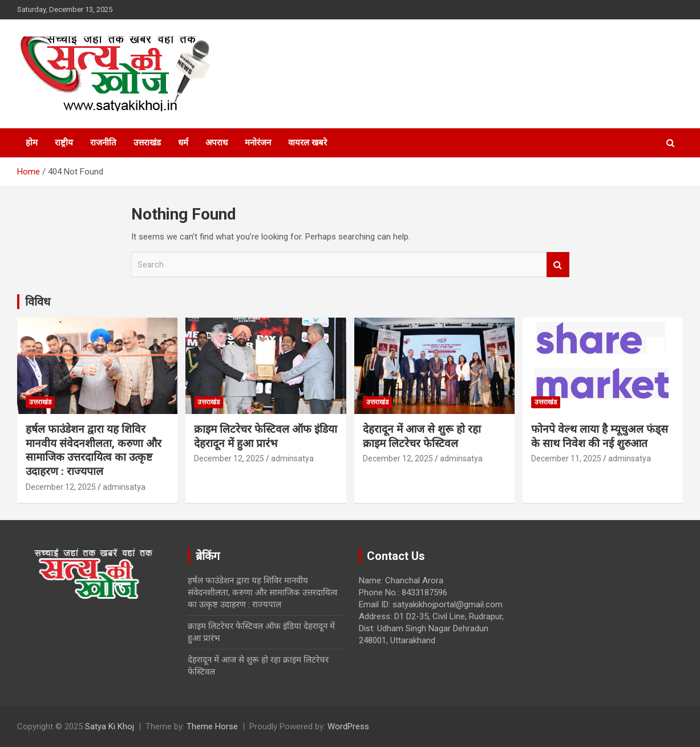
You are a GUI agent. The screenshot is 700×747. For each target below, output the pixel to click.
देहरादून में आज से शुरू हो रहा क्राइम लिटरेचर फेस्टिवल (422, 436)
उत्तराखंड (147, 143)
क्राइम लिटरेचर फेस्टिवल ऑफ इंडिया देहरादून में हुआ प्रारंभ (266, 436)
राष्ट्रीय (64, 143)
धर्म (183, 143)
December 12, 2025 (61, 487)
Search (558, 265)
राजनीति (103, 143)
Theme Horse (212, 726)
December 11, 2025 (566, 458)
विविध (38, 302)
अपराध (217, 143)
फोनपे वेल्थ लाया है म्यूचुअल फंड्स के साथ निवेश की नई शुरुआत (600, 436)
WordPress (348, 726)
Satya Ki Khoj (110, 726)
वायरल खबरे (307, 143)
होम (32, 143)
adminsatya (124, 487)
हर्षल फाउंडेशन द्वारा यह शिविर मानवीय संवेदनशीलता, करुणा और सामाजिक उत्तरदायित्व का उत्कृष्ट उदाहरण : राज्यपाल (94, 450)
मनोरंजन (258, 143)
